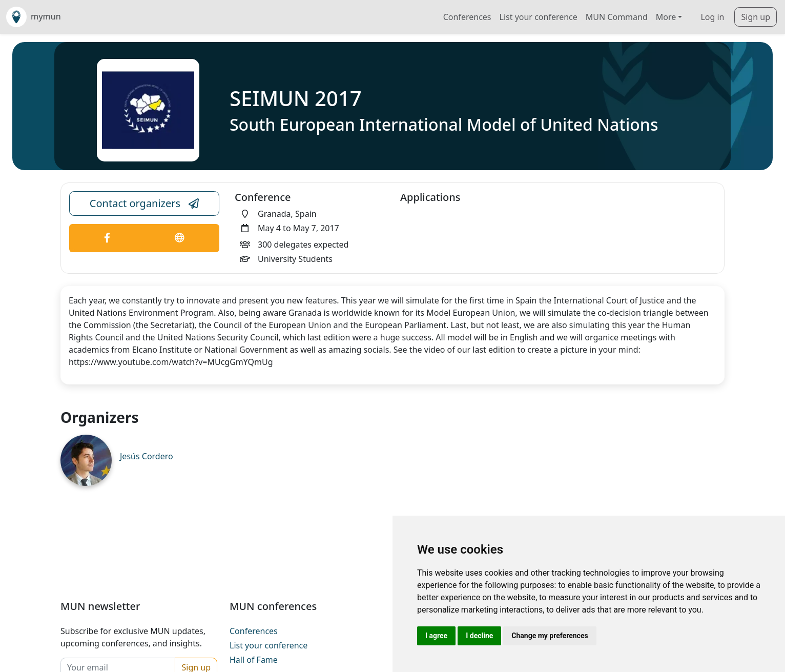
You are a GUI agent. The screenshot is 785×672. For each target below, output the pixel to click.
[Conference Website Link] (180, 238)
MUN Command (617, 17)
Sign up (756, 17)
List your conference (539, 17)
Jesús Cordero (147, 456)
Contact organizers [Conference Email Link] (144, 203)
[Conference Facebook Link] (107, 238)
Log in (712, 17)
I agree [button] (436, 636)
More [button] (666, 17)
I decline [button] (479, 636)
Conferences (467, 17)
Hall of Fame (254, 660)
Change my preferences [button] (550, 636)
